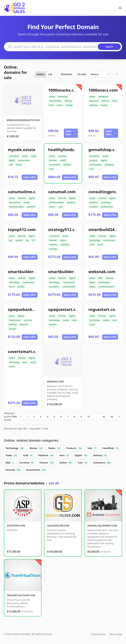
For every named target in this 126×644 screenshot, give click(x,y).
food (51, 105)
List (50, 74)
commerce (14, 156)
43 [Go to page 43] (112, 417)
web (100, 278)
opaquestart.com (65, 309)
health (63, 160)
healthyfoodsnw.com (69, 150)
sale (11, 165)
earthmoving (69, 287)
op (27, 240)
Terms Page (116, 634)
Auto (65, 456)
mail (91, 169)
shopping (109, 165)
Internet (14, 470)
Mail (10, 463)
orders (60, 105)
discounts (94, 101)
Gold (28, 456)
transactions (24, 160)
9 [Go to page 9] (81, 417)
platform (31, 207)
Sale (92, 448)
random (19, 240)
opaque (12, 329)
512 (34, 240)
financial (24, 324)
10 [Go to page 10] (88, 417)
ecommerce (55, 165)
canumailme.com (25, 192)
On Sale (82, 74)
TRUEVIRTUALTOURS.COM (21, 595)
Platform (46, 456)
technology (95, 240)
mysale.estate (22, 150)
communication (16, 207)
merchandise (55, 101)
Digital (82, 456)
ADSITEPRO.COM (16, 526)
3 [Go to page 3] (41, 417)
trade (34, 156)
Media (55, 448)
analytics (94, 207)
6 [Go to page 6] (61, 417)
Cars (83, 463)
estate (19, 165)
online (52, 97)
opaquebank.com (25, 309)
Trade (12, 456)
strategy (53, 249)
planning (65, 245)
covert (33, 362)
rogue (92, 324)
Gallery (41, 74)
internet (53, 160)
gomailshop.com (105, 150)
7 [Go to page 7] (68, 417)
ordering (94, 105)
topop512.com (22, 229)
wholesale (63, 97)
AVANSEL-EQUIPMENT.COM (102, 526)
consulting (106, 202)
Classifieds (111, 448)
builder (21, 287)
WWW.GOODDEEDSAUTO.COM (23, 120)
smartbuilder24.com (28, 272)
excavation (54, 287)
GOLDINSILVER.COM (58, 526)
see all (54, 483)
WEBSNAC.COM (55, 382)
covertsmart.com (25, 351)
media (27, 202)
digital (12, 160)
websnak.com (102, 272)
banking (13, 324)
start (74, 320)
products (62, 156)
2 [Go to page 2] (34, 417)
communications (106, 287)
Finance (47, 463)
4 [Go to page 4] (47, 417)
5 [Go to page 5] (54, 417)
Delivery (100, 456)
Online (66, 463)
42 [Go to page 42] (104, 417)
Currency (27, 463)
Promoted (66, 74)
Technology (15, 448)
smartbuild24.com (106, 229)
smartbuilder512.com (69, 272)
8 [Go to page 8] (74, 417)
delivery (68, 101)
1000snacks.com (64, 90)
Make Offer (69, 133)
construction (109, 240)
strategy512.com (64, 229)
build (100, 245)
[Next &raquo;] (119, 417)
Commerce (102, 463)
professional (107, 207)
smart (92, 245)
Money (37, 448)
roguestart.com (104, 309)
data (25, 362)
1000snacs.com (103, 90)
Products (75, 448)
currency (28, 320)
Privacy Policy (98, 634)
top (10, 240)
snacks (69, 105)
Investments (36, 470)
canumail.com (62, 192)
